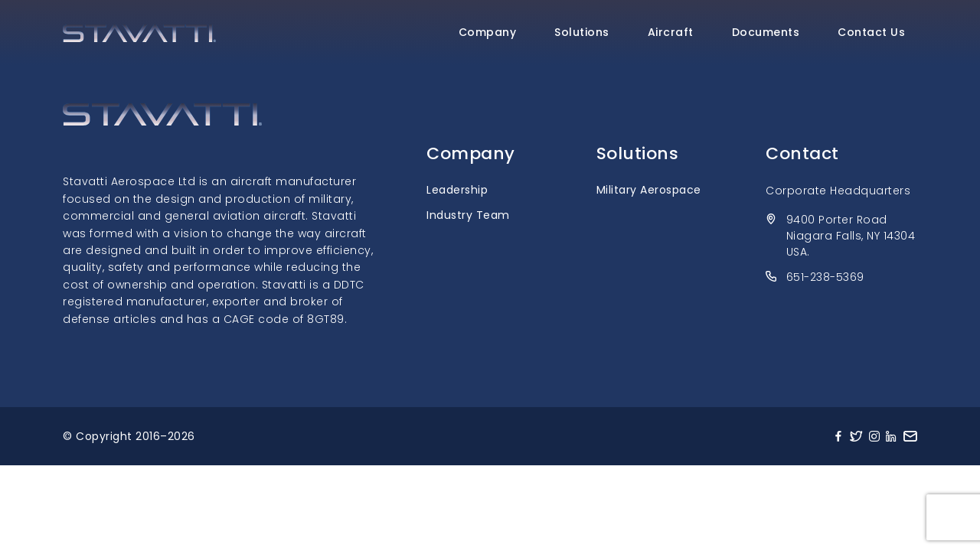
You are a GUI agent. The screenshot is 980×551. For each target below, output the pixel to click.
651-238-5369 (825, 277)
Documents (766, 32)
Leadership (457, 190)
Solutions (582, 32)
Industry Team (468, 215)
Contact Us (871, 32)
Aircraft (671, 32)
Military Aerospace (649, 190)
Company (488, 32)
